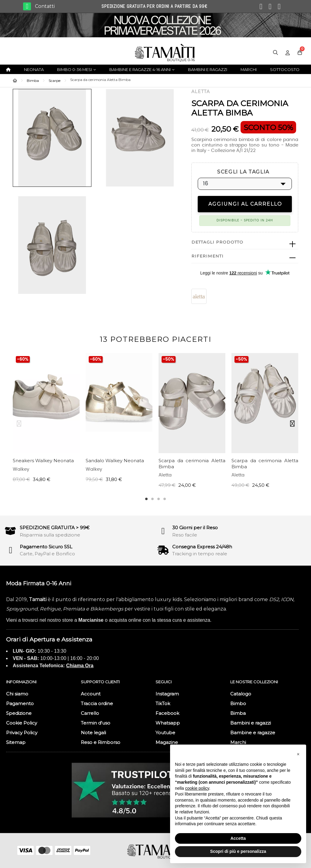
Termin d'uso (96, 723)
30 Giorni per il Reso (195, 528)
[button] (298, 754)
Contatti (45, 6)
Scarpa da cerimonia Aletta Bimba (192, 464)
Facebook (167, 713)
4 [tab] (165, 499)
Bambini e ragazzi (251, 723)
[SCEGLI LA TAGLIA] (245, 184)
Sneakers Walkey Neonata (43, 461)
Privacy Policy (22, 733)
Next (292, 424)
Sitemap (16, 742)
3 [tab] (159, 499)
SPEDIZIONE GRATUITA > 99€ (55, 528)
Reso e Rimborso (101, 742)
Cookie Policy (22, 723)
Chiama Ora (80, 666)
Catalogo (241, 694)
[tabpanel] (46, 421)
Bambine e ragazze (253, 733)
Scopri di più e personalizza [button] (238, 851)
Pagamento (20, 703)
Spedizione (19, 713)
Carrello (90, 713)
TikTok (163, 703)
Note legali (93, 733)
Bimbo (238, 703)
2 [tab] (152, 499)
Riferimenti (207, 256)
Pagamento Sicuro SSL (46, 547)
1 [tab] (146, 499)
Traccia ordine (97, 703)
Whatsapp (168, 723)
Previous (19, 424)
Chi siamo (17, 694)
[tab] (245, 242)
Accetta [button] (238, 838)
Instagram (167, 694)
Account (91, 694)
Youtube (165, 733)
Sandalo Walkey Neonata (115, 461)
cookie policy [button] (197, 788)
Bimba (238, 713)
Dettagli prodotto (217, 242)
